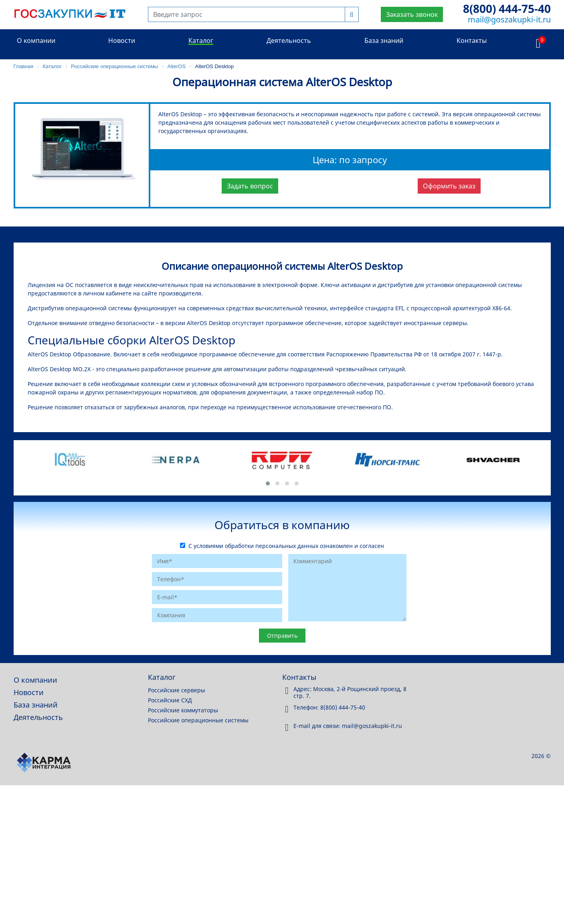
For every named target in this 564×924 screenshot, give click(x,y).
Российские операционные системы (198, 720)
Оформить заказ (449, 186)
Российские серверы (177, 690)
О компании (36, 40)
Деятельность (289, 40)
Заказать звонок (412, 14)
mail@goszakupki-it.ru (509, 19)
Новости (122, 40)
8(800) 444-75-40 (507, 8)
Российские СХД (170, 700)
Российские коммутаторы (183, 710)
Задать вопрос (250, 186)
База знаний (384, 40)
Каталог (201, 40)
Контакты (472, 40)
